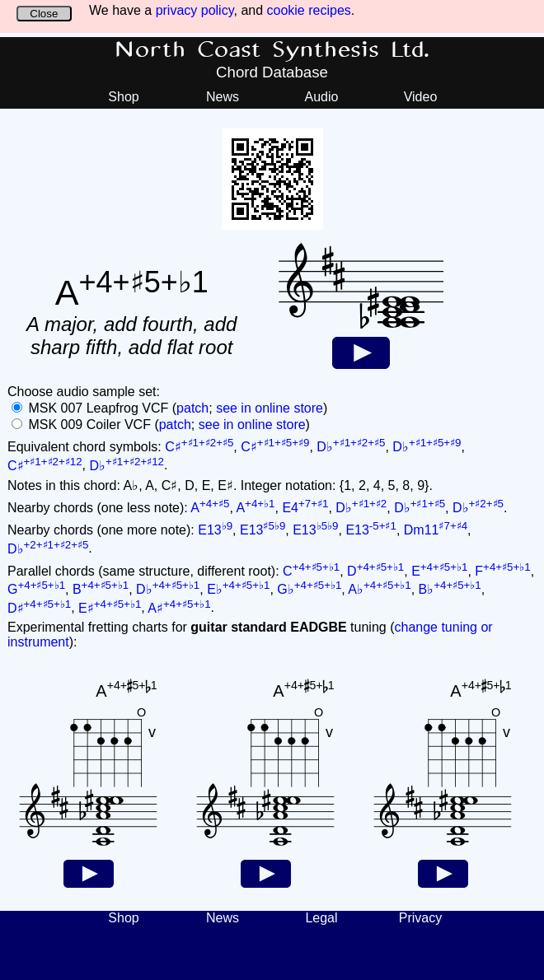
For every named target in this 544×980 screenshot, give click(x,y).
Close (44, 14)
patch (192, 408)
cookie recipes (309, 10)
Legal (321, 918)
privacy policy (195, 10)
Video (421, 97)
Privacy (420, 918)
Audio (322, 97)
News (223, 97)
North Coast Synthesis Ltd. (272, 50)
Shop (123, 97)
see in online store (270, 408)
